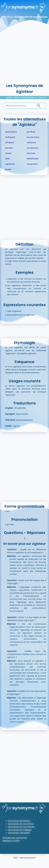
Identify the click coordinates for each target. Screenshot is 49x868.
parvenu (9, 148)
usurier (8, 153)
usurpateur (32, 164)
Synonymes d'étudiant (19, 833)
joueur (8, 169)
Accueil (9, 97)
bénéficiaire (33, 159)
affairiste (10, 142)
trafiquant (10, 137)
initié (8, 159)
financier (31, 153)
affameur (32, 142)
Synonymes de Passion (19, 821)
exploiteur (10, 164)
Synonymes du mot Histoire (21, 827)
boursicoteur (33, 137)
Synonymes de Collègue (20, 830)
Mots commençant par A (25, 97)
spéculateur (11, 132)
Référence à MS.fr (11, 841)
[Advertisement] (24, 57)
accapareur (33, 148)
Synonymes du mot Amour (21, 824)
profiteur (31, 132)
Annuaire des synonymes (15, 838)
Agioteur (42, 97)
